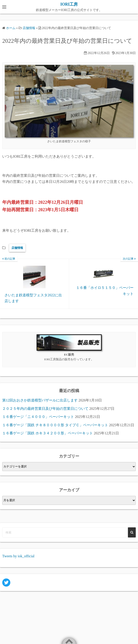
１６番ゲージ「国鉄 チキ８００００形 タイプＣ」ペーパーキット (55, 425)
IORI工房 (69, 4)
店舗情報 (17, 248)
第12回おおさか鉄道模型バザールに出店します (40, 400)
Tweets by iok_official (18, 556)
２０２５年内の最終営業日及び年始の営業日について (45, 409)
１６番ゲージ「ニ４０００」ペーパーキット (38, 417)
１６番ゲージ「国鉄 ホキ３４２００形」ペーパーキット (48, 433)
